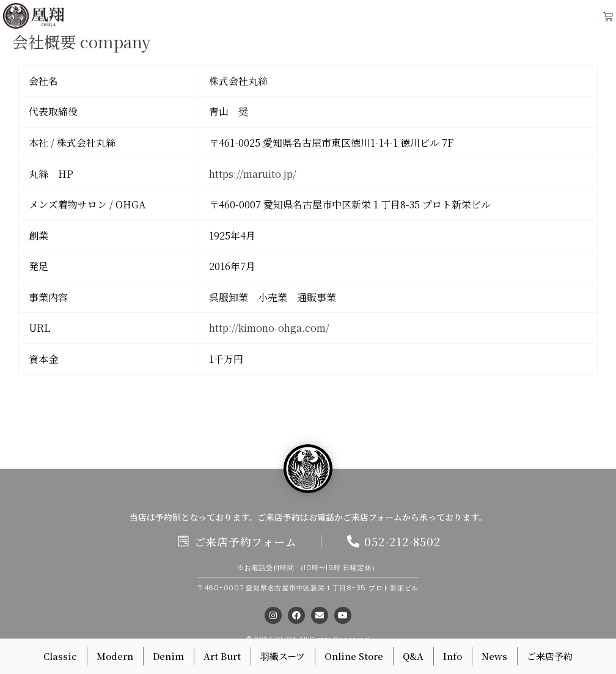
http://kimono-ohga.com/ (269, 328)
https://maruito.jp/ (253, 174)
